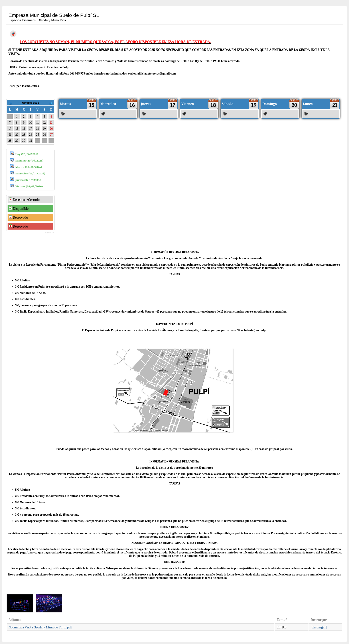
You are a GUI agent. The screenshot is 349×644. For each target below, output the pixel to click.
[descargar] (319, 627)
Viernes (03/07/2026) (29, 186)
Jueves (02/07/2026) (28, 180)
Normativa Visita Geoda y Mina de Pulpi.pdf (40, 627)
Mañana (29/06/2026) (29, 160)
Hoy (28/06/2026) (27, 154)
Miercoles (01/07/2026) (30, 173)
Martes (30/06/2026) (29, 167)
